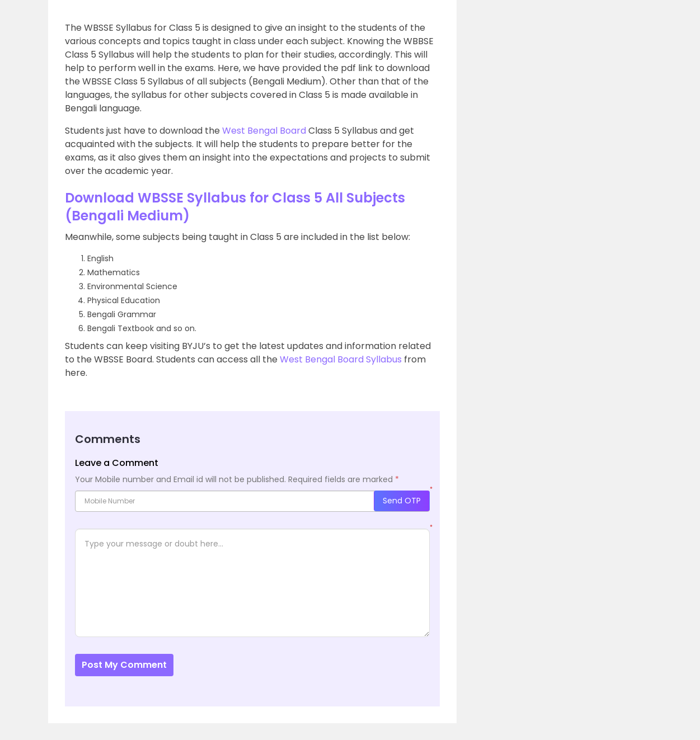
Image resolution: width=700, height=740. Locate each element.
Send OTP (402, 501)
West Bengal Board (264, 131)
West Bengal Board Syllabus (341, 359)
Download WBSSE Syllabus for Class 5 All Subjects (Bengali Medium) (235, 207)
